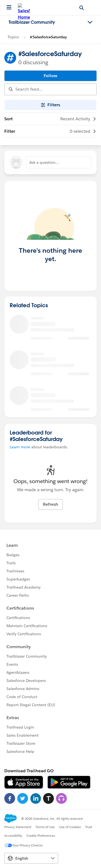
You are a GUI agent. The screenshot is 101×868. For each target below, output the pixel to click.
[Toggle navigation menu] (90, 22)
